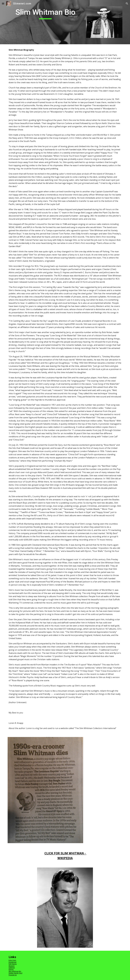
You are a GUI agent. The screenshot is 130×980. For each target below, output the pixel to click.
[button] (3, 3)
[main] (45, 13)
